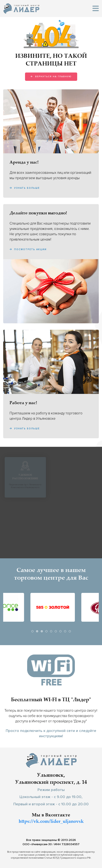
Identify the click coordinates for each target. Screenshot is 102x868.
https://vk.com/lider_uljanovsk (51, 822)
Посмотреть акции (28, 249)
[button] (96, 9)
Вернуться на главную (51, 77)
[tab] (32, 631)
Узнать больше (25, 188)
